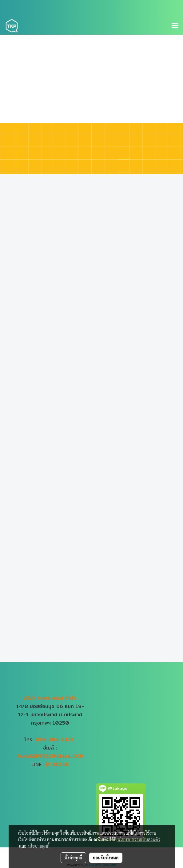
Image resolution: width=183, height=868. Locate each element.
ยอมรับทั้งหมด (106, 858)
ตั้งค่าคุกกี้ (73, 858)
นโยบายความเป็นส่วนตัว (139, 839)
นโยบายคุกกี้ (39, 846)
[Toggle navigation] (175, 26)
